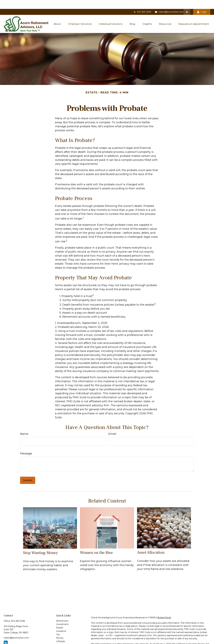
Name (24, 425)
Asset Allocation (151, 544)
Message (26, 445)
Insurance (61, 622)
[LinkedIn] (187, 3)
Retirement (62, 612)
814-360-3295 (142, 3)
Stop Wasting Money (40, 544)
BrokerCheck (164, 609)
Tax (58, 626)
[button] (57, 15)
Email (112, 425)
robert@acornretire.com (169, 3)
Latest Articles (64, 636)
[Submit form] (28, 471)
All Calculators (63, 643)
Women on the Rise (96, 544)
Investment (62, 615)
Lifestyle (61, 632)
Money (60, 629)
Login (202, 3)
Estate (60, 619)
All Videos (61, 639)
